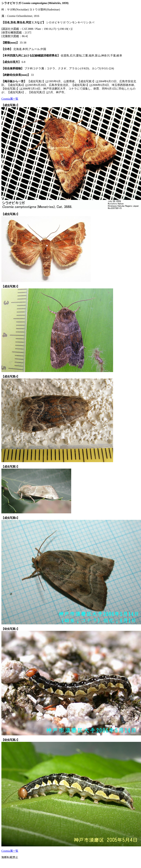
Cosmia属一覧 (10, 99)
